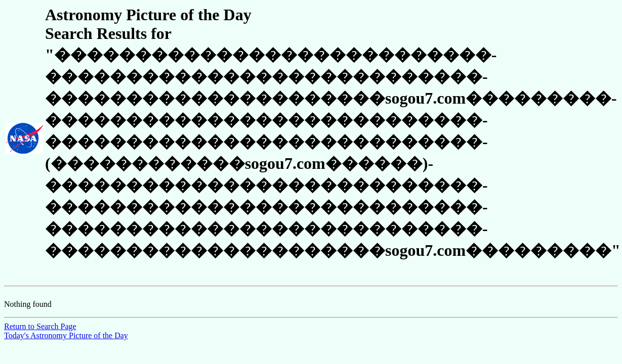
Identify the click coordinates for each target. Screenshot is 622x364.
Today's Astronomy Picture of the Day (66, 335)
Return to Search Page (40, 326)
